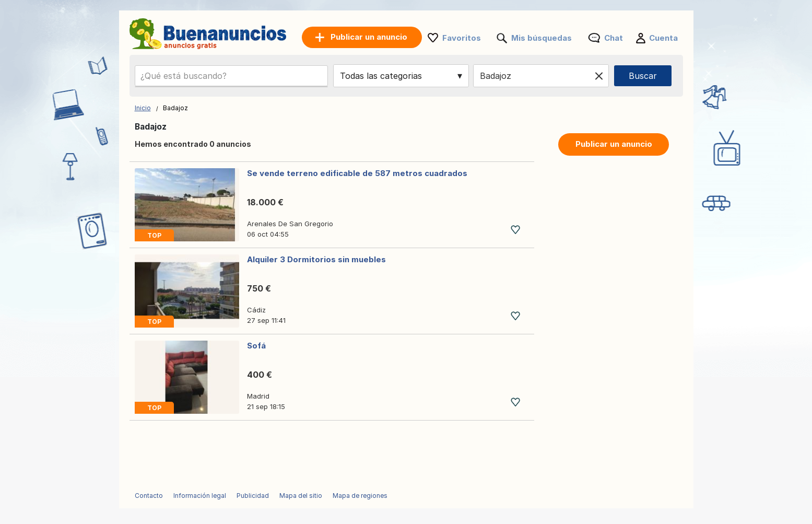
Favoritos (462, 38)
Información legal (200, 496)
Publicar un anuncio (614, 144)
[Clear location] (599, 76)
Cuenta (663, 38)
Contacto (149, 496)
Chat (614, 38)
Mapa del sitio (301, 496)
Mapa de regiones (360, 496)
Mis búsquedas (542, 38)
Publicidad (253, 496)
